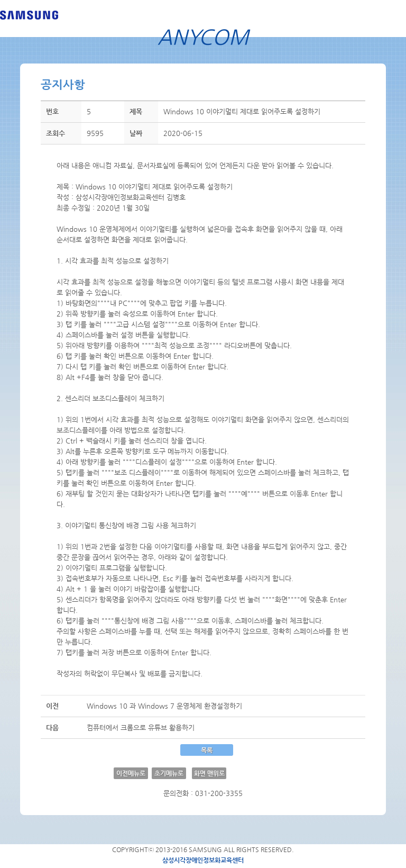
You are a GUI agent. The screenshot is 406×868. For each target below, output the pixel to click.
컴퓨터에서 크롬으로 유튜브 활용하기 (141, 727)
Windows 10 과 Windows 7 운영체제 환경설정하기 (164, 706)
